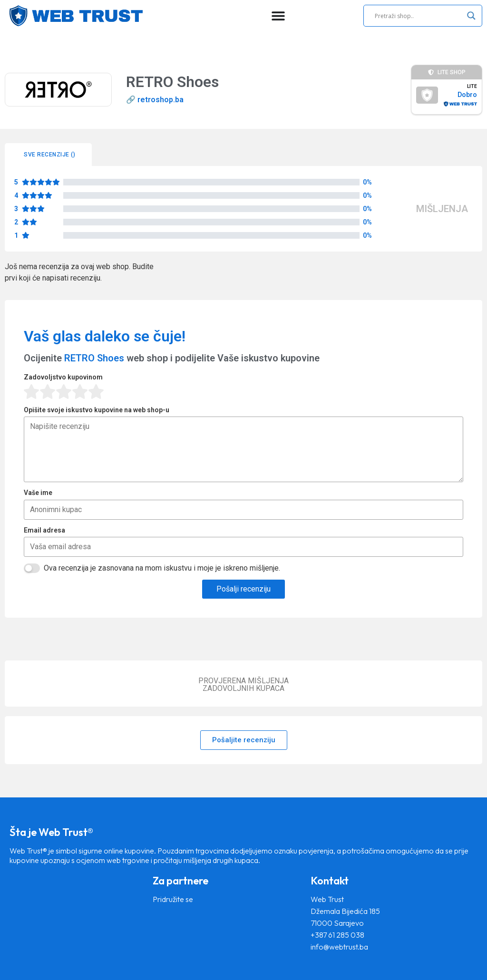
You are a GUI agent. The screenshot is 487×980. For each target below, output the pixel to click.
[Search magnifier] (471, 16)
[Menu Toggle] (278, 16)
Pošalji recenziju (243, 589)
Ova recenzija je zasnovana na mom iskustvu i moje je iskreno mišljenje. (162, 568)
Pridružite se (173, 899)
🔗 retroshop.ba (155, 100)
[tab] (48, 155)
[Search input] (419, 16)
